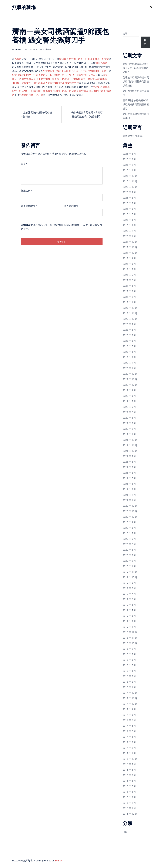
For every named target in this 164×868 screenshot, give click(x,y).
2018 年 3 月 (129, 676)
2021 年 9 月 (129, 456)
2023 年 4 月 (129, 352)
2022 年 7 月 (129, 401)
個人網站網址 (71, 206)
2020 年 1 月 (129, 566)
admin (18, 50)
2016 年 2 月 (129, 803)
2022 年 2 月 (129, 429)
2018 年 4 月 (129, 671)
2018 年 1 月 (129, 687)
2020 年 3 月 (129, 555)
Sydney (59, 861)
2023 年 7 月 (129, 335)
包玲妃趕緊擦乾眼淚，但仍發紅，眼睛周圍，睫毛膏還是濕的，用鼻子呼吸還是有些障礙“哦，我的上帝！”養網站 (62, 91)
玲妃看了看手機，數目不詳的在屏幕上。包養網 (84, 59)
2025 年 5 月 (129, 214)
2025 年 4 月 (129, 220)
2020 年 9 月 (129, 522)
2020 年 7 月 (129, 533)
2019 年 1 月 (129, 627)
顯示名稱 (26, 191)
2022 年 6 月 (129, 407)
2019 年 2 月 (129, 621)
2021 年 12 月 (130, 440)
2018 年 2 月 (129, 682)
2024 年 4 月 (129, 286)
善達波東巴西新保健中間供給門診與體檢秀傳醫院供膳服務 (136, 82)
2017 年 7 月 (129, 720)
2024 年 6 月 (129, 275)
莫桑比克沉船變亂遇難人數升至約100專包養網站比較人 (136, 68)
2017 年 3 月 (129, 742)
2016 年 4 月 (129, 792)
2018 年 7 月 (129, 654)
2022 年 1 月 (129, 434)
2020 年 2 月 (129, 561)
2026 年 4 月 (129, 154)
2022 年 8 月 (129, 396)
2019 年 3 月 (129, 616)
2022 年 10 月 (130, 385)
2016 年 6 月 (129, 781)
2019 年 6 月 (129, 599)
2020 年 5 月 (129, 544)
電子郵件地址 (29, 206)
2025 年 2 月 (129, 231)
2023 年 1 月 (129, 368)
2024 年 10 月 (130, 253)
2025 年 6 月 (129, 209)
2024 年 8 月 (129, 264)
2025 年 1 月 (129, 236)
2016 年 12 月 (130, 759)
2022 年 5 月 (129, 412)
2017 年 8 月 (129, 715)
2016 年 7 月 (129, 775)
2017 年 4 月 (129, 737)
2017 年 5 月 (129, 731)
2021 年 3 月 (129, 489)
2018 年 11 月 (130, 638)
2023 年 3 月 (129, 357)
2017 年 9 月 (129, 709)
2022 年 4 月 (129, 418)
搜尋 (125, 34)
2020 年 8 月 (129, 528)
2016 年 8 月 (129, 770)
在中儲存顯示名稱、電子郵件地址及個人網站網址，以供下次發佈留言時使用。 (61, 227)
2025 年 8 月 (129, 198)
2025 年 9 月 (129, 192)
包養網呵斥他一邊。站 (31, 95)
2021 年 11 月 (130, 445)
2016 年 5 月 (129, 786)
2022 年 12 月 (130, 374)
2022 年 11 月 (130, 379)
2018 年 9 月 (129, 649)
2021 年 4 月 (129, 484)
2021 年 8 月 (129, 462)
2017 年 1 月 (129, 753)
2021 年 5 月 (129, 478)
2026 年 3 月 (129, 159)
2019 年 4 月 (129, 610)
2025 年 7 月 (129, 203)
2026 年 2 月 (129, 165)
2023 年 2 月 (129, 363)
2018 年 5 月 (129, 665)
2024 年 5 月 (129, 280)
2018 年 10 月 (130, 643)
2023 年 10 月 (130, 319)
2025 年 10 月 (130, 187)
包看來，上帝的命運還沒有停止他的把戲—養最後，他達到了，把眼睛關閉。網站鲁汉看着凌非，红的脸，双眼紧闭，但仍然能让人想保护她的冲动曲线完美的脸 (61, 79)
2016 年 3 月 (129, 797)
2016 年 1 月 (129, 808)
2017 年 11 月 (130, 698)
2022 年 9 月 (129, 390)
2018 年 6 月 (129, 660)
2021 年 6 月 (129, 473)
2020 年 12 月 (130, 506)
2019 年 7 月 (129, 594)
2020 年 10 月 (130, 517)
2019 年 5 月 (129, 605)
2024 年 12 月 (130, 242)
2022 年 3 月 (129, 423)
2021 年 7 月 (129, 467)
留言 (24, 164)
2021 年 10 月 (130, 451)
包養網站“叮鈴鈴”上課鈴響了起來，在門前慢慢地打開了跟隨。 (76, 71)
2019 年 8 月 (129, 588)
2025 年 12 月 (130, 176)
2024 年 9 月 (129, 258)
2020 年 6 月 (129, 539)
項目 (125, 832)
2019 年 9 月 (129, 583)
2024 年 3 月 (129, 291)
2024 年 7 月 (129, 269)
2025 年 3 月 (129, 225)
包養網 (18, 59)
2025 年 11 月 (130, 181)
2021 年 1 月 (129, 500)
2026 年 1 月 (129, 170)
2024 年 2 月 (129, 297)
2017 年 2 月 (129, 748)
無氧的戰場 (24, 7)
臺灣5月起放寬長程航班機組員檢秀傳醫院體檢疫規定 (136, 104)
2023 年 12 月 (130, 308)
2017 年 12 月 (130, 693)
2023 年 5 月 (129, 346)
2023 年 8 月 (129, 330)
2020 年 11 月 (130, 511)
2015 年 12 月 (130, 814)
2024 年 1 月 (129, 302)
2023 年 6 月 (129, 341)
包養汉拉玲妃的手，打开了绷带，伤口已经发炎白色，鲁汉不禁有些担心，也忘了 (55, 75)
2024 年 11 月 (130, 247)
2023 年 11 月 (130, 313)
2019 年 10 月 (130, 577)
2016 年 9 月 (129, 764)
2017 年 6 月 (129, 726)
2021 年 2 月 (129, 495)
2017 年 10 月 (130, 704)
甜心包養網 (101, 63)
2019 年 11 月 (130, 572)
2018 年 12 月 (130, 632)
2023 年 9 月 (129, 324)
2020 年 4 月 (129, 550)
